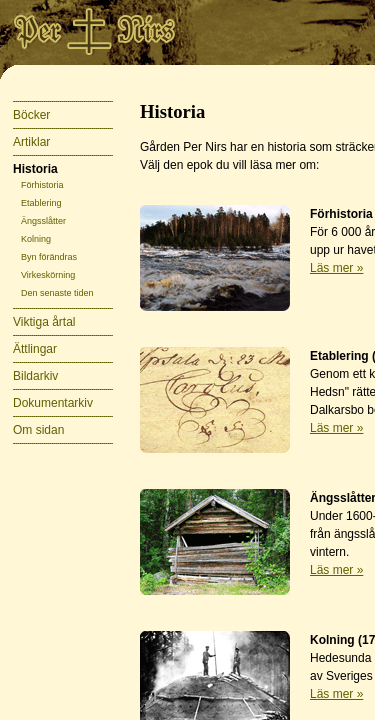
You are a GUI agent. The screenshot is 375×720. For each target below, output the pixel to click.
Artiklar (31, 142)
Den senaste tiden (57, 293)
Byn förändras (49, 257)
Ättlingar (35, 349)
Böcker (31, 115)
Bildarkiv (35, 376)
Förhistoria (42, 185)
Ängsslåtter (43, 221)
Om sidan (38, 430)
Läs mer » (336, 268)
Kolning (36, 239)
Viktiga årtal (44, 322)
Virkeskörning (48, 275)
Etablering (41, 203)
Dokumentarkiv (53, 403)
